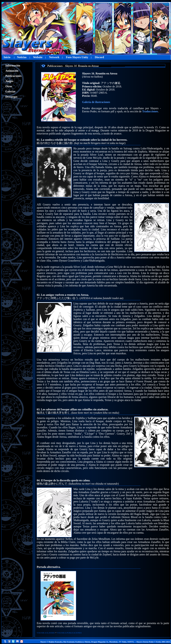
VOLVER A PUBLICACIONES (69, 633)
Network (54, 57)
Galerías (10, 91)
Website (38, 57)
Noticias (22, 57)
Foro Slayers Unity (77, 57)
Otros (9, 86)
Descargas (11, 97)
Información (13, 66)
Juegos (9, 81)
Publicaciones (13, 76)
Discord (99, 57)
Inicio (7, 57)
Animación (12, 71)
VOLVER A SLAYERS (46, 633)
